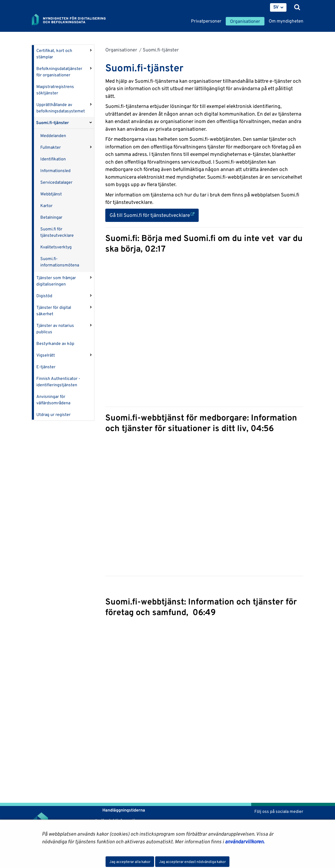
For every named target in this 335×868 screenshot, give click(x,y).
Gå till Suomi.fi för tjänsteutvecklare (154, 215)
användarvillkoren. (245, 841)
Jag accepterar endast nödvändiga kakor (192, 862)
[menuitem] (278, 7)
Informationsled (55, 171)
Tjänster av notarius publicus (55, 329)
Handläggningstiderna (123, 810)
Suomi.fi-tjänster (53, 123)
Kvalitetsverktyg (56, 247)
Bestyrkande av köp (55, 343)
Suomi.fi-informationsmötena (60, 262)
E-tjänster (46, 367)
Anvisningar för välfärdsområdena (53, 400)
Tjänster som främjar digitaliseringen (56, 281)
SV (276, 7)
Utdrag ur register (53, 415)
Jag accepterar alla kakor (130, 862)
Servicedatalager (56, 182)
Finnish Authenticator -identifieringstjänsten (58, 382)
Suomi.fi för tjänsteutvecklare (57, 232)
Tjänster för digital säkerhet (54, 311)
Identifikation (53, 159)
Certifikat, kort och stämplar (54, 54)
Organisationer (121, 50)
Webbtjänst (51, 194)
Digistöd (44, 296)
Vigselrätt (46, 355)
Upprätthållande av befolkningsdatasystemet (61, 108)
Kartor (46, 206)
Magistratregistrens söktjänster (55, 90)
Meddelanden (53, 136)
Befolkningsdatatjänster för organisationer (59, 72)
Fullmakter (51, 147)
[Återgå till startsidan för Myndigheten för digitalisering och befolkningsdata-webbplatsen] (72, 20)
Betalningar (51, 217)
